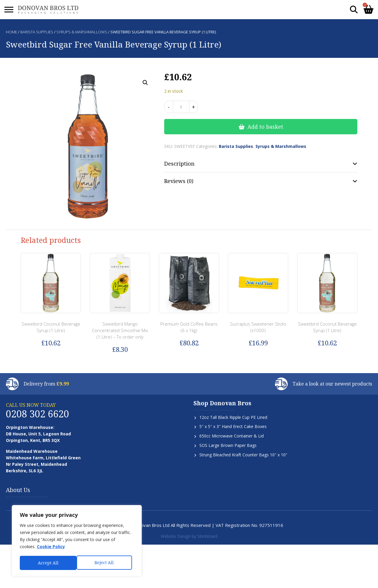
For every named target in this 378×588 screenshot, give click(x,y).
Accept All (105, 563)
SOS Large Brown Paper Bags (228, 445)
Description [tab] (179, 164)
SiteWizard (207, 536)
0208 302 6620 (38, 414)
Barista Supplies (37, 32)
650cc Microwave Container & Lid (232, 436)
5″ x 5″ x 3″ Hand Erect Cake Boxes (233, 426)
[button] (145, 83)
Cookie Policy (51, 547)
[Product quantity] (181, 107)
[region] (77, 541)
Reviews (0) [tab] (179, 181)
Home (12, 32)
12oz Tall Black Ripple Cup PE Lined (233, 417)
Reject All (47, 563)
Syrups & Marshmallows (82, 32)
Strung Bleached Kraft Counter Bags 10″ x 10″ (243, 455)
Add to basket (265, 127)
